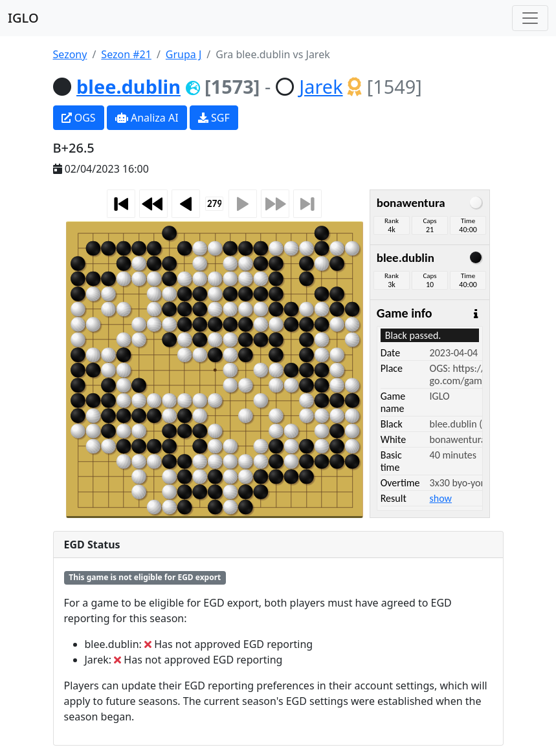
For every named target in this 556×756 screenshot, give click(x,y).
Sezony (70, 54)
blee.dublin (128, 86)
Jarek (321, 86)
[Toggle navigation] (530, 18)
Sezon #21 (126, 54)
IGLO (23, 18)
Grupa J (184, 54)
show (441, 498)
